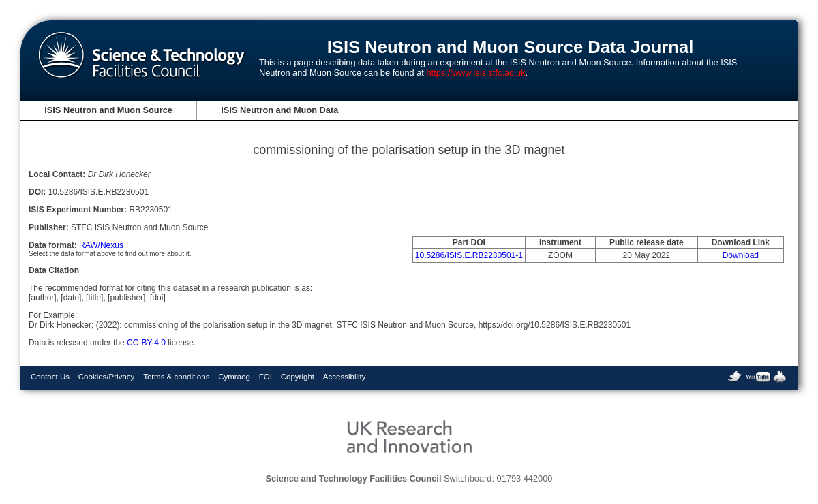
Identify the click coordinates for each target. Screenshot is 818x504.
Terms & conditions (176, 377)
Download (741, 255)
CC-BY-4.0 (146, 343)
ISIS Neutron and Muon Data (279, 110)
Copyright (298, 377)
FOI (266, 377)
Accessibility (345, 377)
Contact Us (50, 377)
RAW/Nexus (101, 245)
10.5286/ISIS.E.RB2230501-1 (469, 255)
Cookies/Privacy (107, 377)
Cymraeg (234, 377)
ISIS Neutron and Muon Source (108, 110)
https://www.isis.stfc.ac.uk (475, 73)
